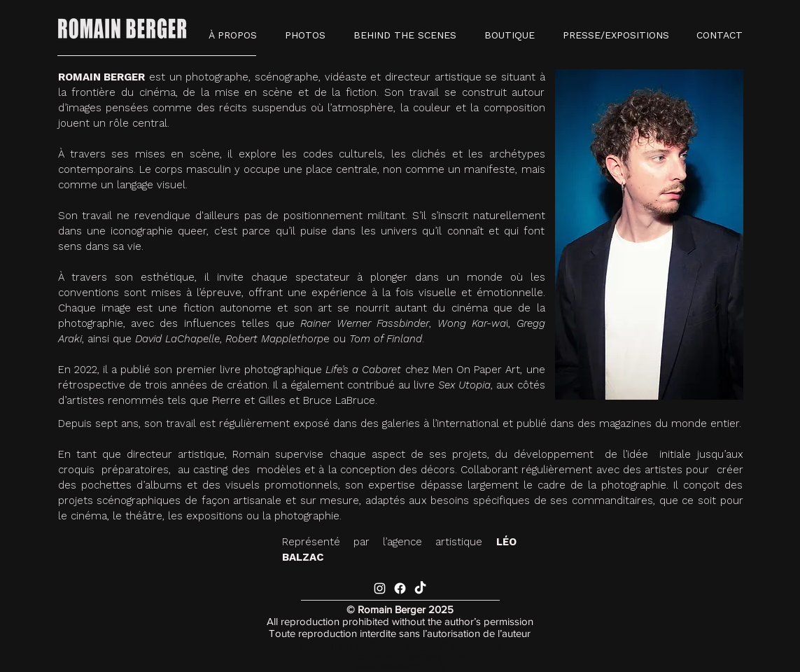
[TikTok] (420, 588)
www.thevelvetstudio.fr (400, 667)
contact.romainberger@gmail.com (400, 656)
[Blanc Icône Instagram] (380, 588)
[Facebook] (400, 588)
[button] (305, 35)
